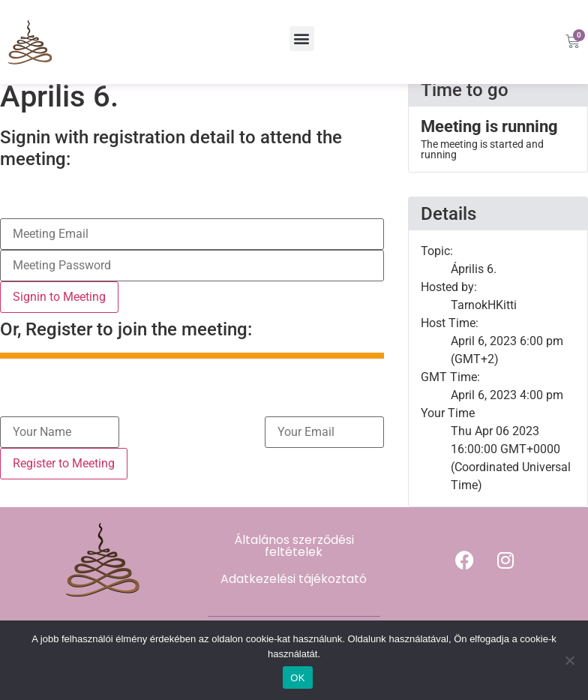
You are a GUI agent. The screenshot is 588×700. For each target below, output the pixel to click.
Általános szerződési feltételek (294, 557)
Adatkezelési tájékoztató (294, 590)
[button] (302, 39)
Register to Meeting (64, 475)
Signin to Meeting (59, 308)
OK (297, 678)
